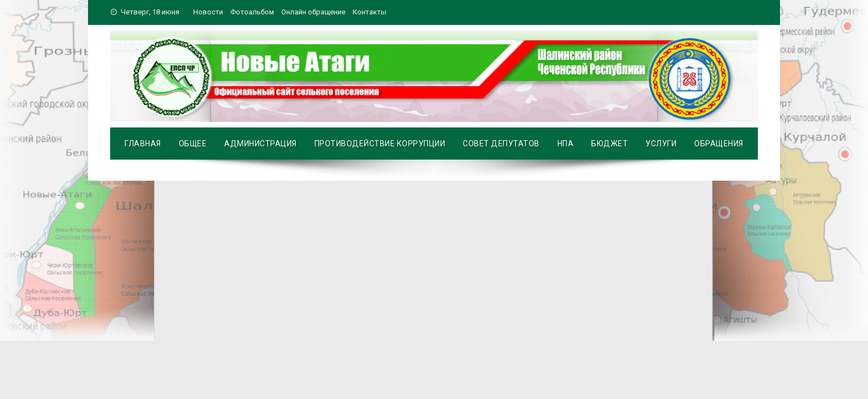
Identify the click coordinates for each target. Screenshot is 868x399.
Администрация (260, 144)
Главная (143, 144)
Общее (193, 144)
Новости (208, 12)
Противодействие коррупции (380, 144)
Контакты (370, 12)
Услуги (661, 144)
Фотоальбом (252, 12)
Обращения (719, 144)
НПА (566, 144)
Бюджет (609, 144)
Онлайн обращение (313, 12)
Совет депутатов (501, 144)
